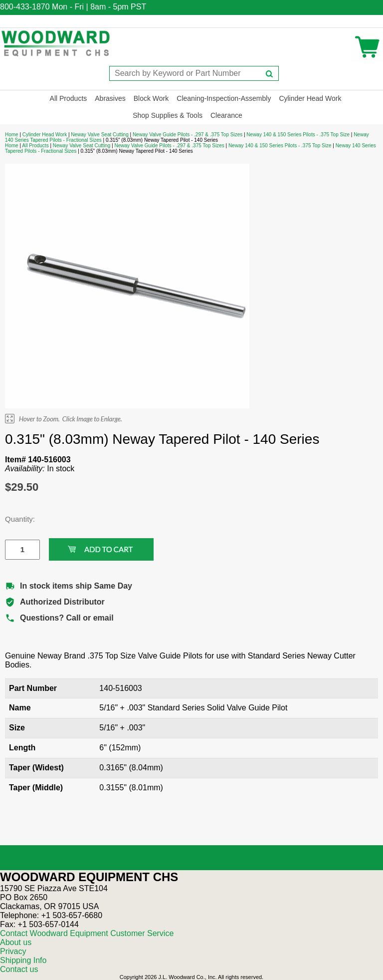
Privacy (13, 951)
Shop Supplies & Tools (168, 115)
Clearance (226, 115)
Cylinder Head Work (310, 98)
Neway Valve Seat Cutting (99, 135)
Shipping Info (23, 960)
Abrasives (110, 98)
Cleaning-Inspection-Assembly (224, 98)
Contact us (19, 969)
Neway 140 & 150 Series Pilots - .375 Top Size (298, 135)
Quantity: (15, 519)
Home (12, 135)
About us (16, 942)
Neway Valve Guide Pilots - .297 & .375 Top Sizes (188, 135)
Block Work (151, 98)
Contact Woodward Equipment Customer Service (87, 933)
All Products (69, 98)
